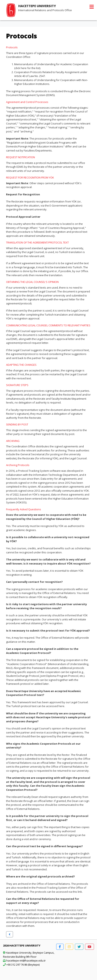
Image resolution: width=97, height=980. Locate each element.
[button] (10, 934)
